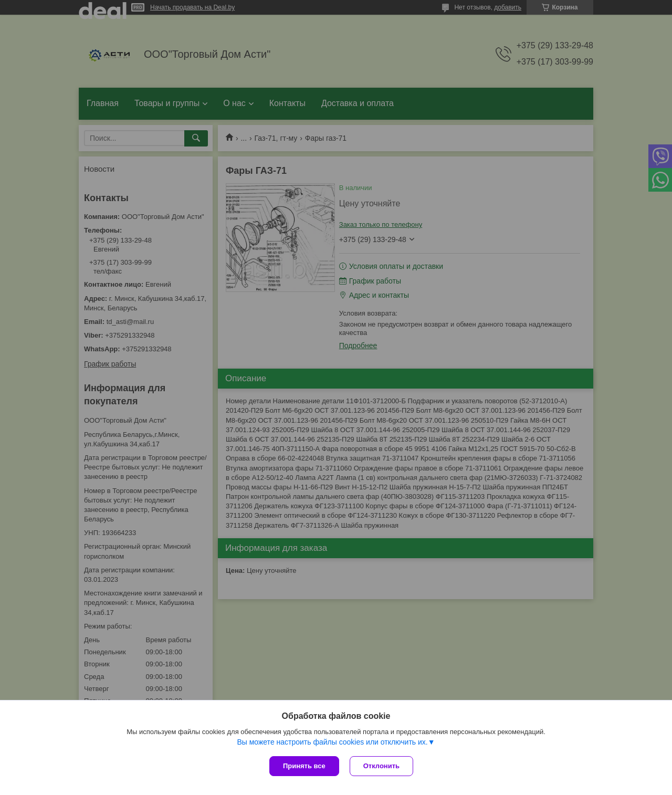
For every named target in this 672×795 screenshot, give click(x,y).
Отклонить (381, 766)
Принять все (304, 766)
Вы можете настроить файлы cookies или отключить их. (332, 742)
